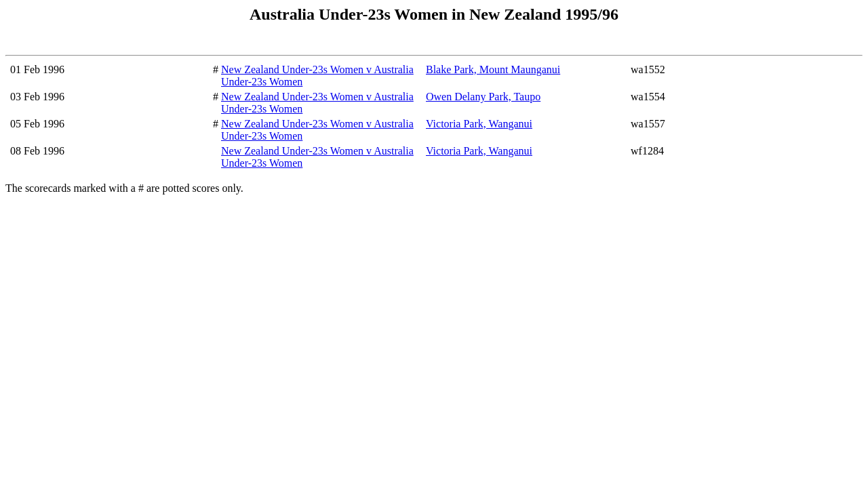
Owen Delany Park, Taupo (483, 97)
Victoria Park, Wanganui (479, 124)
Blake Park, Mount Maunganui (493, 69)
